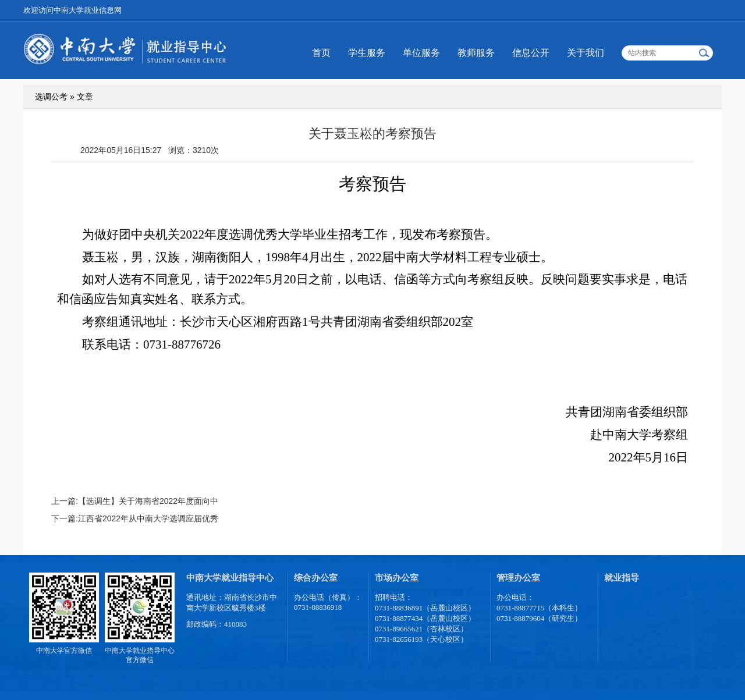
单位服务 (421, 53)
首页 (321, 53)
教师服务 (476, 53)
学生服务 (367, 53)
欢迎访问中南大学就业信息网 (72, 10)
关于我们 (586, 53)
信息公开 (531, 53)
